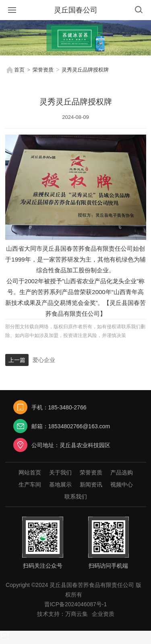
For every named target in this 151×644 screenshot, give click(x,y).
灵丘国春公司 (76, 10)
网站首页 (30, 472)
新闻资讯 (91, 485)
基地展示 (60, 485)
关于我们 (60, 472)
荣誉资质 (43, 70)
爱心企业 (44, 360)
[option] (75, 38)
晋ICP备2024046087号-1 (76, 604)
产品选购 (122, 472)
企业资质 (103, 614)
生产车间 (30, 485)
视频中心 (122, 485)
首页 (15, 70)
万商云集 (77, 614)
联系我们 (76, 497)
